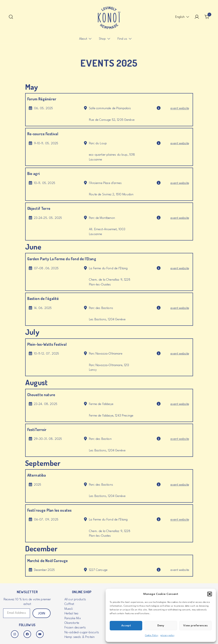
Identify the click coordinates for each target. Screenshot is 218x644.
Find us (122, 39)
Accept (126, 626)
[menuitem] (180, 17)
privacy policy (167, 635)
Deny (161, 626)
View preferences (195, 626)
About (83, 39)
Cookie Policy (152, 635)
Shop (102, 39)
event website (180, 108)
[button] (210, 594)
